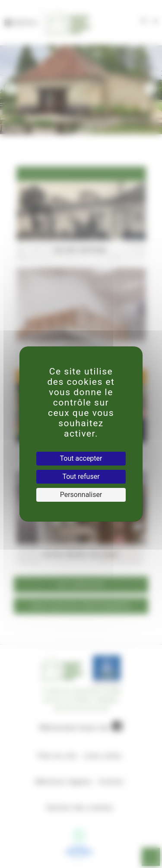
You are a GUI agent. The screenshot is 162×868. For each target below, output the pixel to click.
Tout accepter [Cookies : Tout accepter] (81, 458)
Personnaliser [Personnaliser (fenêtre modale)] (81, 495)
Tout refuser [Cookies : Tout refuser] (81, 476)
